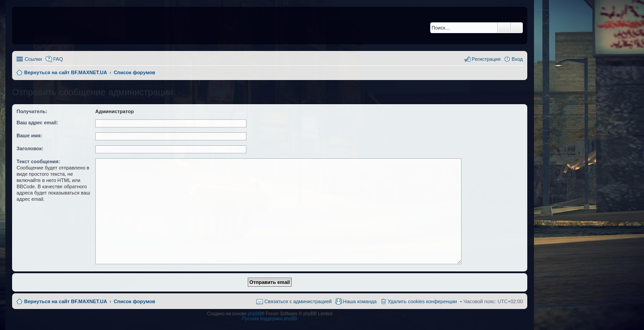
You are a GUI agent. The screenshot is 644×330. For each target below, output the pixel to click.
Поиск (504, 28)
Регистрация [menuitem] (486, 59)
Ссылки (33, 59)
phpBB (254, 314)
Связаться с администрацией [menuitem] (298, 301)
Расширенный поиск (517, 28)
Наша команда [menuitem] (360, 301)
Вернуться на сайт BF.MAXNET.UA (66, 301)
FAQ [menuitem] (58, 59)
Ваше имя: (29, 135)
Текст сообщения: (38, 161)
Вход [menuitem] (517, 59)
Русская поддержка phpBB (269, 319)
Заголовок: (30, 148)
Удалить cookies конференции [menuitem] (422, 301)
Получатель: (32, 111)
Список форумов (134, 301)
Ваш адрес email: (37, 123)
